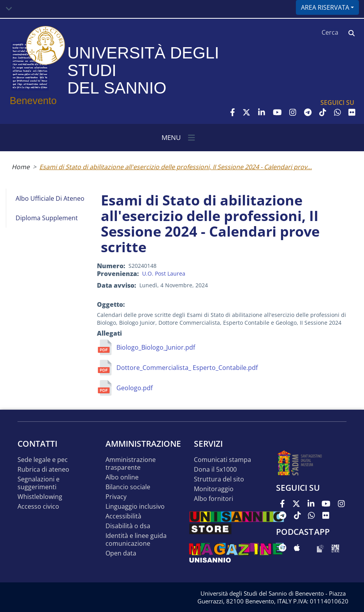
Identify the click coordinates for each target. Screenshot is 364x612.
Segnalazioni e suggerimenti (39, 483)
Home (21, 167)
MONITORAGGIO (214, 489)
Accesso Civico (38, 507)
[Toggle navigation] (9, 9)
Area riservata (325, 7)
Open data (121, 553)
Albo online (122, 477)
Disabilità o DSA (128, 526)
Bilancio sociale (128, 487)
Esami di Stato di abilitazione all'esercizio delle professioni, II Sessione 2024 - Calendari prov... (176, 167)
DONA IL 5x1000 (215, 470)
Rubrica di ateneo (43, 470)
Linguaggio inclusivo (135, 507)
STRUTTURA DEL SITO (219, 479)
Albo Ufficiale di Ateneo (50, 198)
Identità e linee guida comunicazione (136, 540)
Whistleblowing (40, 497)
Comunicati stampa (222, 460)
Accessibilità (123, 516)
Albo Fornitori (214, 499)
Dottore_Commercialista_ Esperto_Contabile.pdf (187, 368)
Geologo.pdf (135, 388)
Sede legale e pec (43, 460)
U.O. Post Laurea (164, 273)
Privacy (116, 497)
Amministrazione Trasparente (131, 464)
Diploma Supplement (47, 218)
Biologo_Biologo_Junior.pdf (156, 347)
